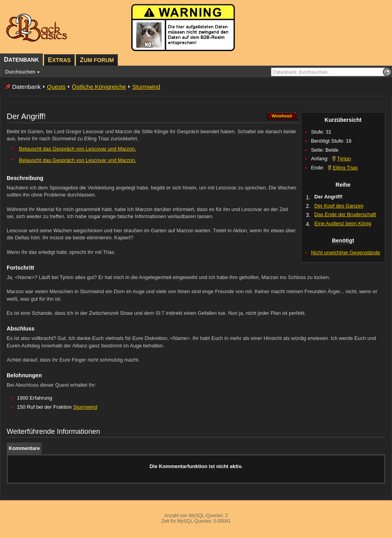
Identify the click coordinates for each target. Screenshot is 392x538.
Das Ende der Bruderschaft (345, 214)
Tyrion (344, 159)
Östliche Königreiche (99, 87)
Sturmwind (146, 87)
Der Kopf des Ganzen (339, 206)
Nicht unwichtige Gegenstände (346, 252)
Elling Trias (345, 168)
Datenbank (27, 87)
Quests (57, 87)
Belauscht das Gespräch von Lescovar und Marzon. (77, 149)
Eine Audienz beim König (343, 223)
